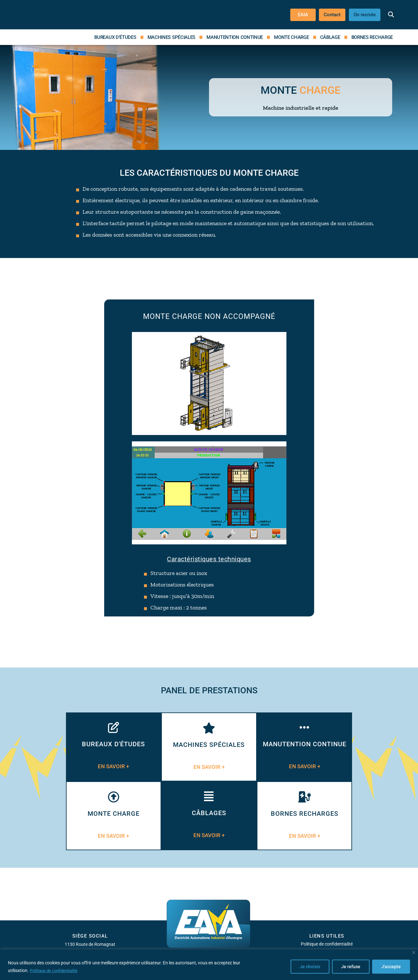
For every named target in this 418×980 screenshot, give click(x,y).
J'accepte (391, 967)
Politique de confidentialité (56, 971)
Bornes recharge (372, 37)
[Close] (414, 953)
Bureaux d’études (115, 37)
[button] (391, 15)
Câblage (330, 37)
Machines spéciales (172, 37)
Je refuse (351, 967)
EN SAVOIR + (113, 766)
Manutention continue (235, 37)
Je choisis (310, 967)
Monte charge (291, 37)
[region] (209, 965)
